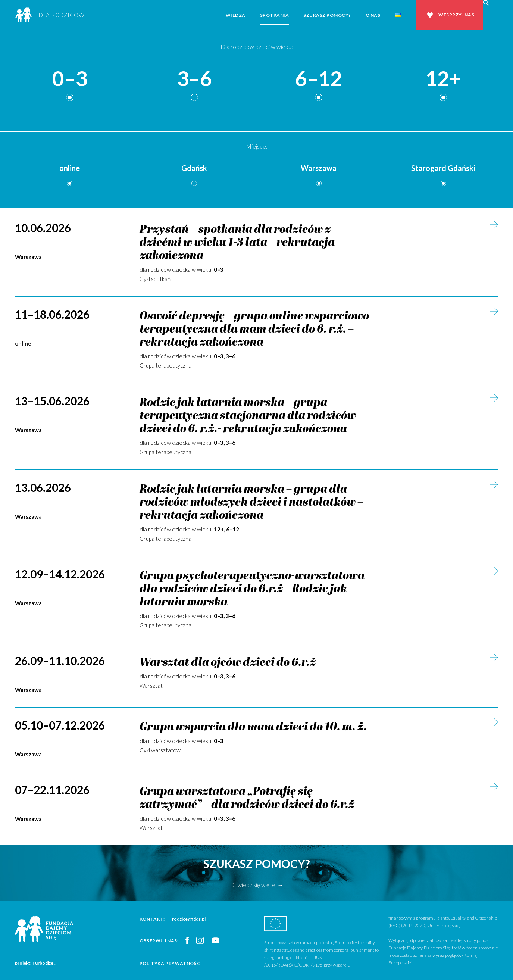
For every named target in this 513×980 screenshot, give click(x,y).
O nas (373, 15)
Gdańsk (194, 168)
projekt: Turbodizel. (35, 963)
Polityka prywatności (171, 963)
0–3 (70, 79)
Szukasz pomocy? (327, 15)
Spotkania (275, 15)
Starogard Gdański (443, 168)
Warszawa (319, 168)
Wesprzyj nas (456, 15)
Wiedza (236, 15)
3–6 (194, 79)
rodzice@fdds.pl (189, 919)
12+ (443, 79)
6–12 (319, 79)
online (70, 168)
